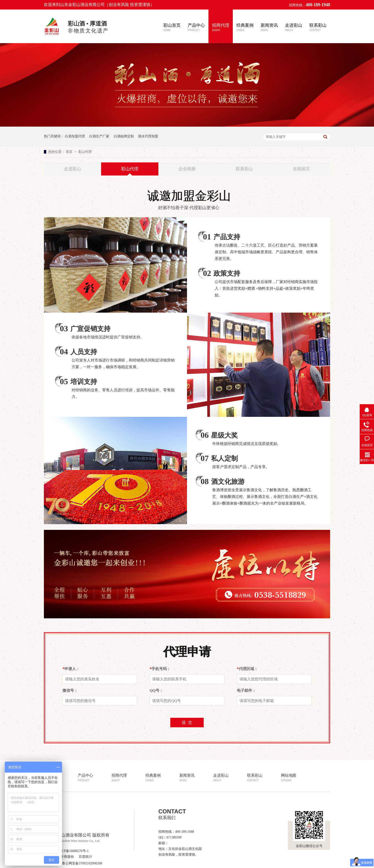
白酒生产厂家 (99, 136)
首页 (70, 152)
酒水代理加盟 (148, 136)
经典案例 (245, 27)
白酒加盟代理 (75, 136)
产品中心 (196, 27)
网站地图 (289, 778)
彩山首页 (172, 27)
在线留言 (301, 169)
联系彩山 (318, 27)
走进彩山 (294, 27)
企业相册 (187, 169)
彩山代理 (85, 152)
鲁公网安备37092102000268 (80, 863)
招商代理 (221, 27)
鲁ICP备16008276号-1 (73, 851)
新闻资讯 (269, 27)
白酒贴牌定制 (124, 136)
